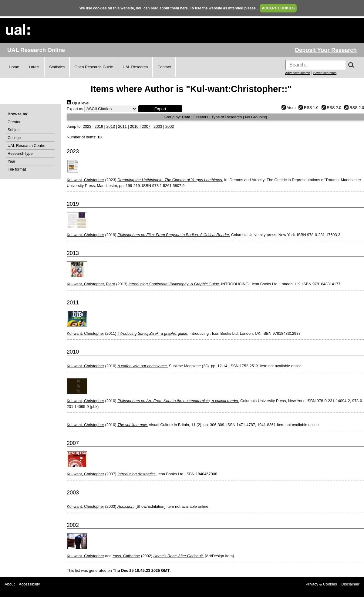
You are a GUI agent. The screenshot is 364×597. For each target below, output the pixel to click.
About (10, 584)
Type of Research (227, 117)
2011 (122, 126)
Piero (110, 284)
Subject (14, 130)
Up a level (78, 103)
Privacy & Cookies (321, 584)
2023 (87, 126)
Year (12, 161)
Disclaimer (350, 584)
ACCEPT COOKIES (278, 8)
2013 (110, 126)
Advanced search (298, 73)
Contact (164, 67)
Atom (287, 108)
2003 (158, 126)
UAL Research (135, 67)
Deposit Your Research (326, 50)
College (14, 138)
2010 (134, 126)
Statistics (57, 67)
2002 (170, 126)
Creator (14, 122)
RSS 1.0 (308, 108)
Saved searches (325, 73)
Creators (201, 117)
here (184, 8)
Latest (34, 67)
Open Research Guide (94, 67)
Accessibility (29, 584)
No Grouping (256, 117)
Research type (20, 153)
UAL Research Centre (27, 146)
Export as (75, 109)
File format (17, 169)
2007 (146, 126)
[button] (160, 109)
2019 (99, 126)
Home (14, 67)
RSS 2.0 (330, 108)
